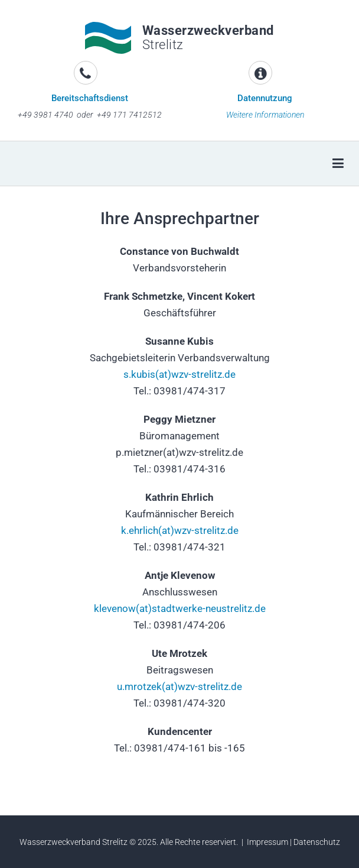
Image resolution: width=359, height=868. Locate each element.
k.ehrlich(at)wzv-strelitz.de (180, 530)
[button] (26, 200)
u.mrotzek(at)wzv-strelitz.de (179, 686)
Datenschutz (317, 842)
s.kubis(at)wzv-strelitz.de (179, 374)
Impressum (267, 842)
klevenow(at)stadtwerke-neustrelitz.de (180, 608)
